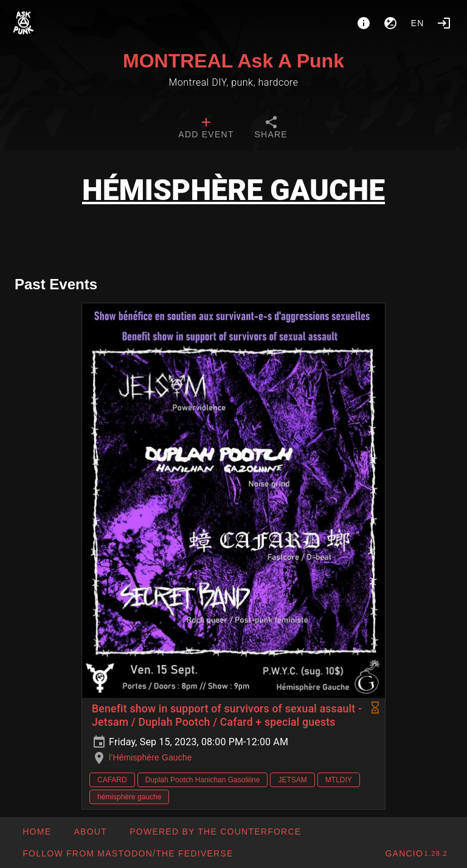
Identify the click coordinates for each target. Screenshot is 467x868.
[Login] (444, 23)
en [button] (418, 23)
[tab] (206, 129)
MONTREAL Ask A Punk (233, 61)
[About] (364, 23)
